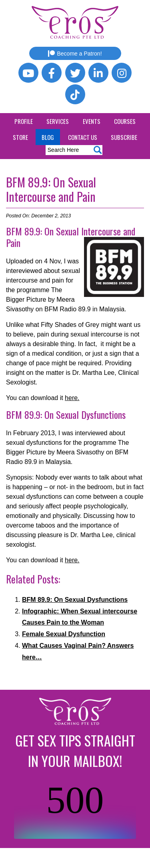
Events (92, 121)
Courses (125, 121)
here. (72, 398)
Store (20, 137)
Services (58, 121)
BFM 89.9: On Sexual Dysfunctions (75, 600)
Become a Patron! (75, 54)
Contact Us (83, 137)
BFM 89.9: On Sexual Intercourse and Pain (51, 189)
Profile (24, 121)
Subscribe (124, 137)
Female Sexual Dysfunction (64, 634)
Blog (48, 137)
